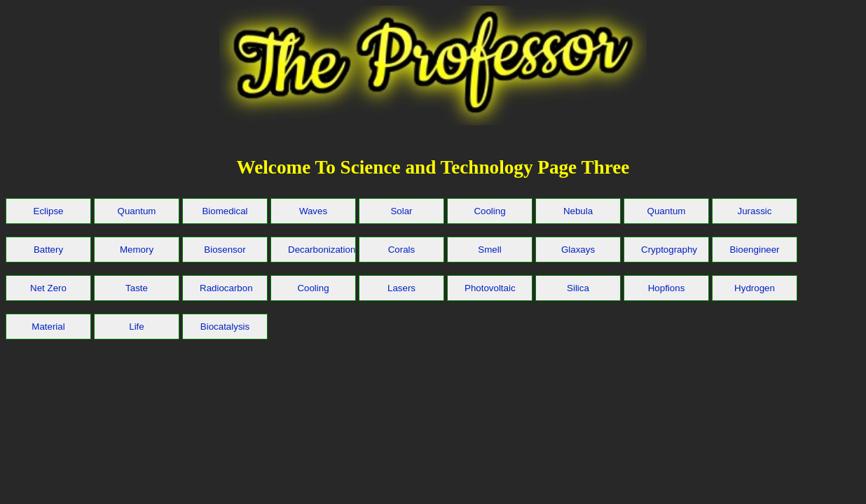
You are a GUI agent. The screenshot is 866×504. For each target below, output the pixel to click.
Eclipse (49, 211)
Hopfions (667, 288)
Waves (313, 211)
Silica (578, 288)
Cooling (489, 211)
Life (137, 327)
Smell (489, 250)
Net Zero (48, 288)
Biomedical (225, 211)
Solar (401, 211)
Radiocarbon (226, 288)
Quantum (137, 211)
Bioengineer (754, 250)
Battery (48, 250)
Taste (137, 288)
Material (48, 327)
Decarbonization (322, 250)
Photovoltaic (490, 288)
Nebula (578, 211)
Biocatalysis (225, 327)
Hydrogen (755, 288)
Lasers (401, 288)
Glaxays (578, 250)
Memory (137, 250)
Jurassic (755, 211)
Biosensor (225, 250)
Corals (402, 250)
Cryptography (669, 250)
